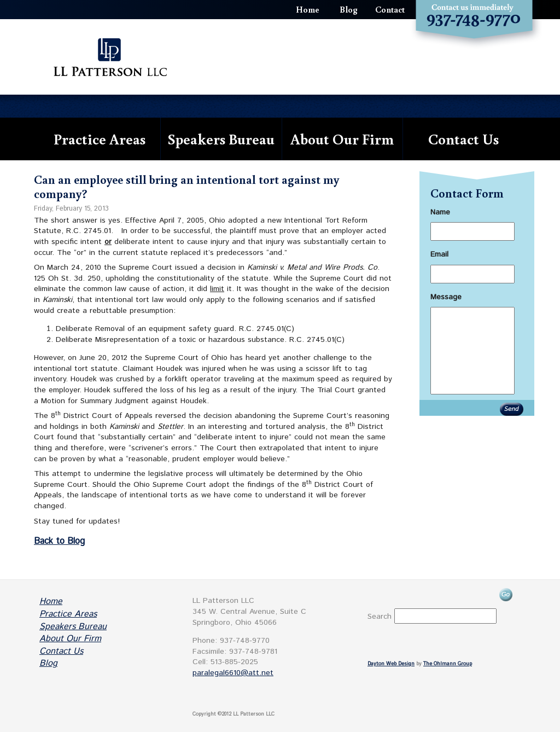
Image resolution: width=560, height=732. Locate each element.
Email (439, 254)
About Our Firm (342, 139)
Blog (349, 9)
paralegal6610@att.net (233, 673)
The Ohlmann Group (448, 664)
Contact (390, 9)
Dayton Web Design (391, 664)
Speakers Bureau (221, 139)
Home (308, 9)
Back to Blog (59, 541)
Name (440, 212)
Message (446, 297)
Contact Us (463, 139)
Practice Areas (100, 139)
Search (380, 617)
